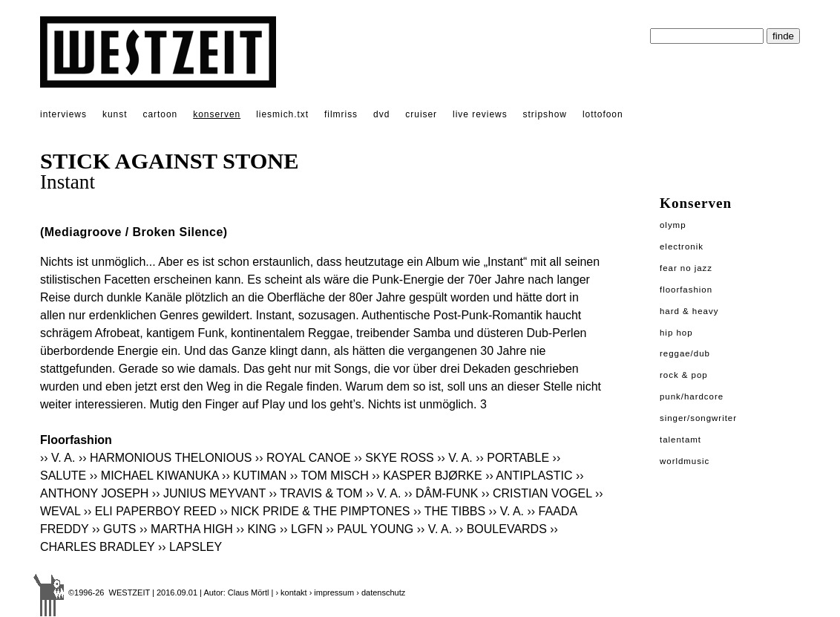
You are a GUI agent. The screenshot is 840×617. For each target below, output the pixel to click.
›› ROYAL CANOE (303, 458)
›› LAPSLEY (190, 547)
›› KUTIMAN (254, 476)
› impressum (332, 592)
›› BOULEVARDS (501, 529)
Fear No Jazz (686, 268)
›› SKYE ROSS (394, 458)
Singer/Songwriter (698, 418)
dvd (381, 114)
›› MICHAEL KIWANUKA (154, 476)
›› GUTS (114, 529)
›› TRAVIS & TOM (316, 493)
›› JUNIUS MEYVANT (209, 493)
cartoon (160, 114)
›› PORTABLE (512, 458)
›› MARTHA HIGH (186, 529)
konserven (217, 114)
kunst (115, 114)
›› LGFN (301, 529)
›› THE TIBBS (449, 511)
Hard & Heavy (689, 311)
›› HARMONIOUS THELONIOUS (165, 458)
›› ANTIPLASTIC (529, 476)
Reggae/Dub (685, 353)
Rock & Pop (684, 375)
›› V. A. (58, 458)
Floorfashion (686, 290)
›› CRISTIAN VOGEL (537, 493)
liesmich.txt (282, 114)
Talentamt (680, 440)
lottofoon (603, 114)
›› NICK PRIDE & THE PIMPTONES (315, 511)
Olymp (673, 225)
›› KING (256, 529)
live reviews (480, 114)
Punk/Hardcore (692, 396)
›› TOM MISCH (329, 476)
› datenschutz (381, 592)
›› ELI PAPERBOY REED (150, 511)
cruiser (421, 114)
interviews (63, 114)
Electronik (682, 247)
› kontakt (291, 592)
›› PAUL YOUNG (370, 529)
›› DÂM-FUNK (442, 493)
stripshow (545, 114)
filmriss (341, 114)
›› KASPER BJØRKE (427, 476)
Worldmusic (685, 461)
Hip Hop (676, 333)
